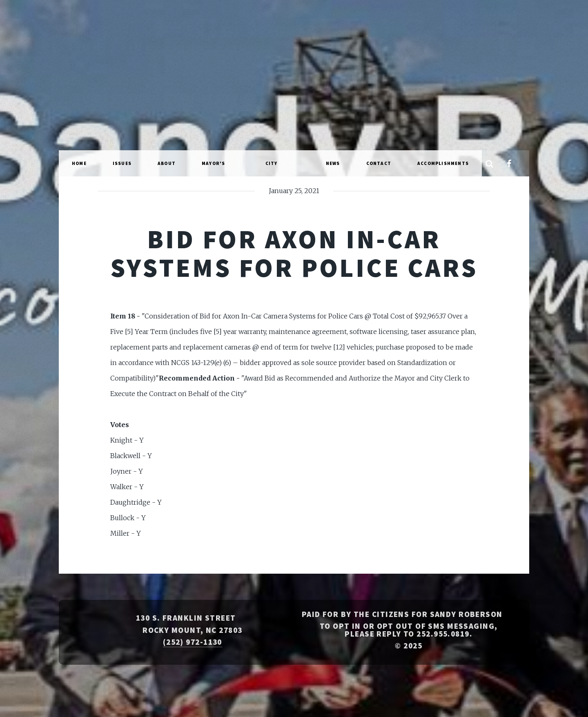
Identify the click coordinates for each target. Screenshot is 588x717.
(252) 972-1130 (193, 642)
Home (79, 163)
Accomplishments (443, 163)
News (333, 163)
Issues (122, 163)
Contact (379, 163)
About (167, 163)
